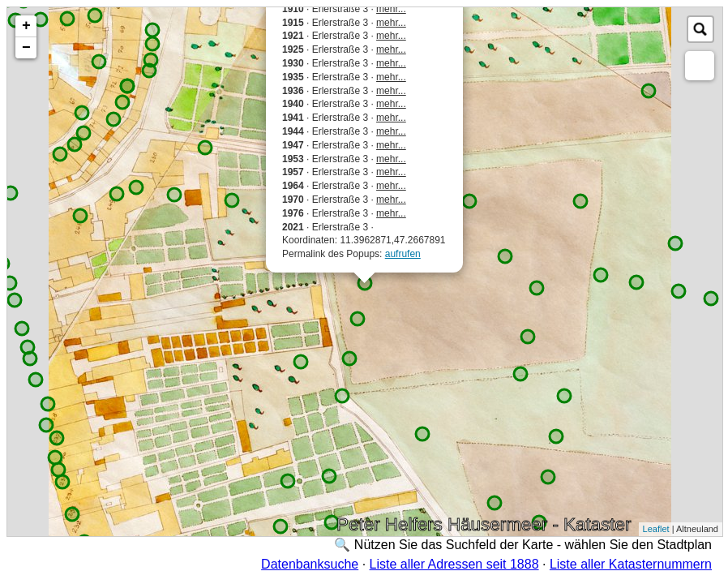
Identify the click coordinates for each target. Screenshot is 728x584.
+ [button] (26, 26)
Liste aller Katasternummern (631, 564)
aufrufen (403, 254)
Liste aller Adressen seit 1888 (454, 564)
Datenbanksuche (310, 564)
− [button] (26, 48)
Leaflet (656, 529)
